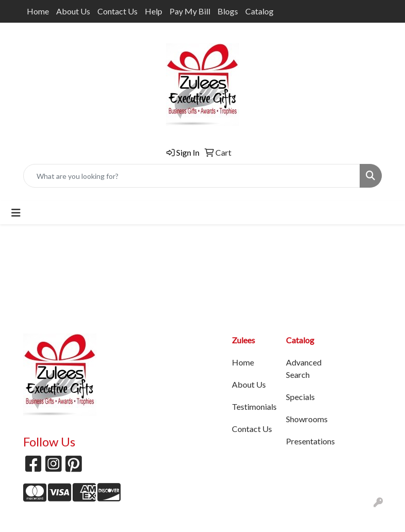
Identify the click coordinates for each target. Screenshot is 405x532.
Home (38, 11)
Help (154, 11)
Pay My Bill (190, 11)
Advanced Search (304, 368)
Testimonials (253, 406)
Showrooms (307, 419)
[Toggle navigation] (16, 213)
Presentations (307, 441)
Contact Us (117, 11)
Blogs (228, 11)
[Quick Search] (192, 176)
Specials (300, 397)
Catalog (259, 11)
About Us (73, 11)
